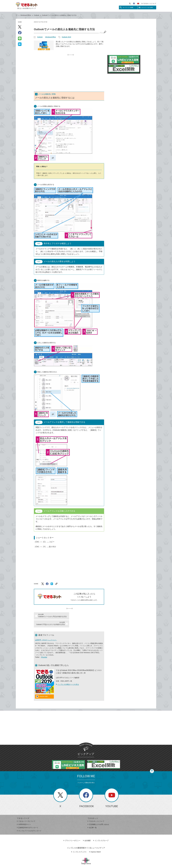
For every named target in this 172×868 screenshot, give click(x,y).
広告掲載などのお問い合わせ (98, 816)
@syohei (44, 649)
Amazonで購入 (44, 689)
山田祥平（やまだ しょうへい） (46, 632)
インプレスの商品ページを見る (67, 677)
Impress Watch (95, 844)
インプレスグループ (101, 833)
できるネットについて (149, 4)
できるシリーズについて (26, 813)
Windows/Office (26, 15)
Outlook (37, 15)
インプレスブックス (79, 844)
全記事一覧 (92, 820)
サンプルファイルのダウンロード (29, 823)
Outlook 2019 (66, 37)
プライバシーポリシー (72, 833)
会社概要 (87, 833)
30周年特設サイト (24, 816)
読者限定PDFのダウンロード (28, 820)
